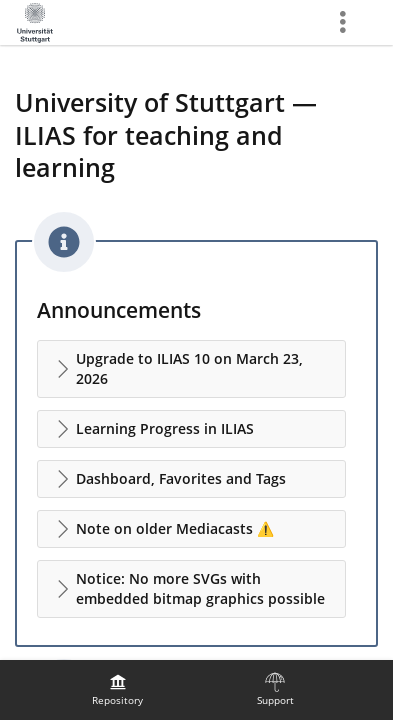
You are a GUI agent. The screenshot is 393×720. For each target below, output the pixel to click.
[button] (191, 369)
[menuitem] (118, 690)
